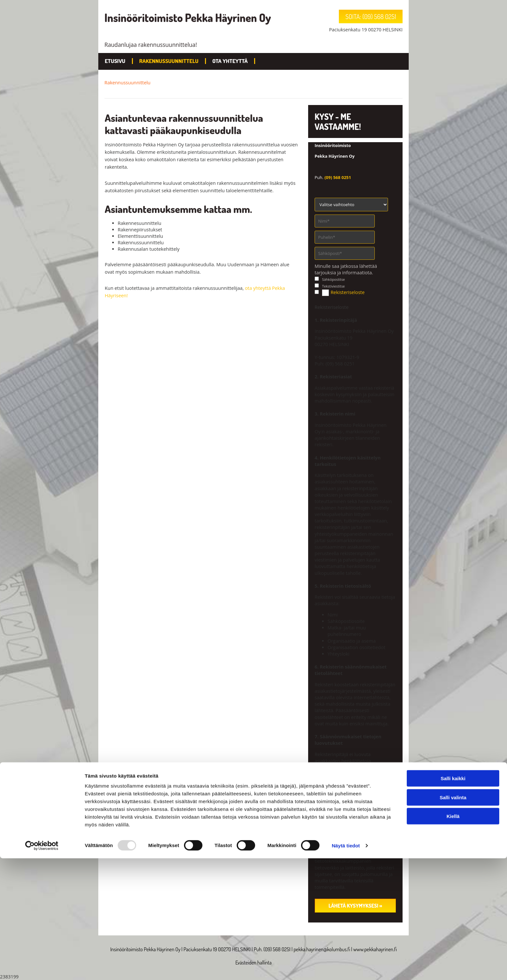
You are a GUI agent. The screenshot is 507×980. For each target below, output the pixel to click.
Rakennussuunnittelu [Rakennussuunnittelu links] (169, 61)
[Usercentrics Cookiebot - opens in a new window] (42, 967)
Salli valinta (453, 919)
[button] (371, 16)
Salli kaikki (453, 900)
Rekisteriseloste (347, 292)
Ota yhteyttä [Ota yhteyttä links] (230, 61)
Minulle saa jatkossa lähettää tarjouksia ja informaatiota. (346, 269)
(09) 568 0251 (338, 177)
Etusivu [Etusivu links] (115, 61)
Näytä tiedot (346, 967)
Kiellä (453, 938)
